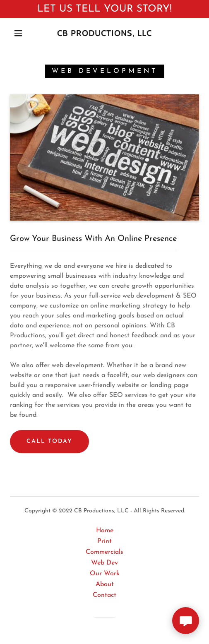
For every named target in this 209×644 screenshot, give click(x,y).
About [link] (105, 584)
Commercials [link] (104, 552)
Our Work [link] (105, 574)
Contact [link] (104, 595)
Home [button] (105, 531)
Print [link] (104, 541)
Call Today (49, 441)
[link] (105, 33)
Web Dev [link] (104, 563)
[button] (19, 33)
